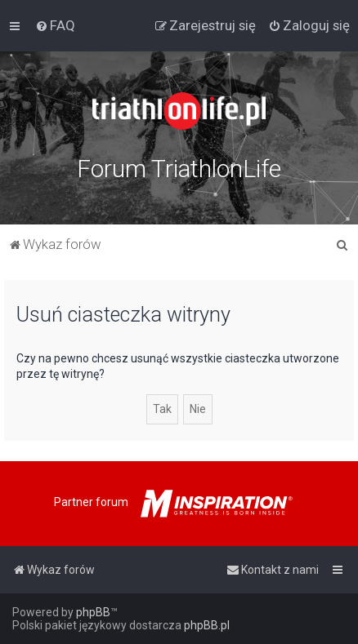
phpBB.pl (207, 625)
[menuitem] (55, 25)
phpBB (93, 612)
